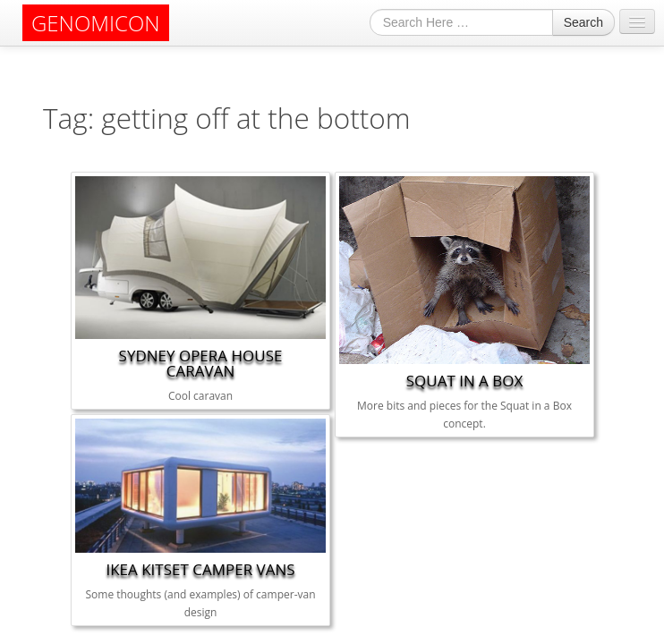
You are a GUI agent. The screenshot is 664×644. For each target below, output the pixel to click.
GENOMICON (96, 23)
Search (583, 22)
